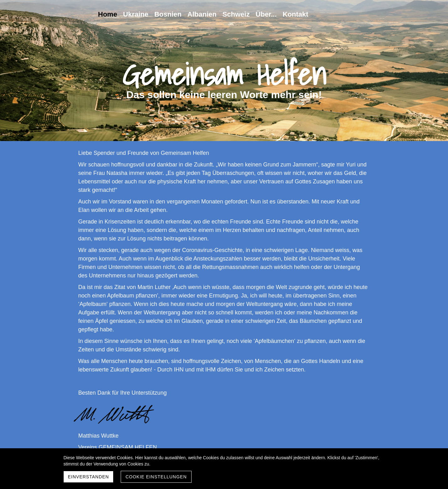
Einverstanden (89, 477)
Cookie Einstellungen (156, 477)
